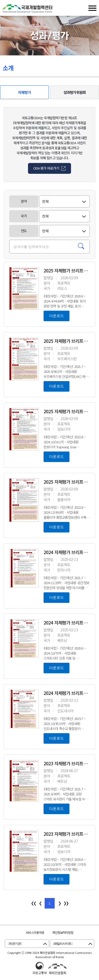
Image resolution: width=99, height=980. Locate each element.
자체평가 (24, 92)
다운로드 (56, 316)
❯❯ (66, 903)
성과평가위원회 (75, 92)
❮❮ (33, 903)
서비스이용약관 (35, 932)
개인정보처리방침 (63, 932)
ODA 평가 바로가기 (46, 168)
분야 (24, 201)
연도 (24, 231)
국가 (24, 216)
